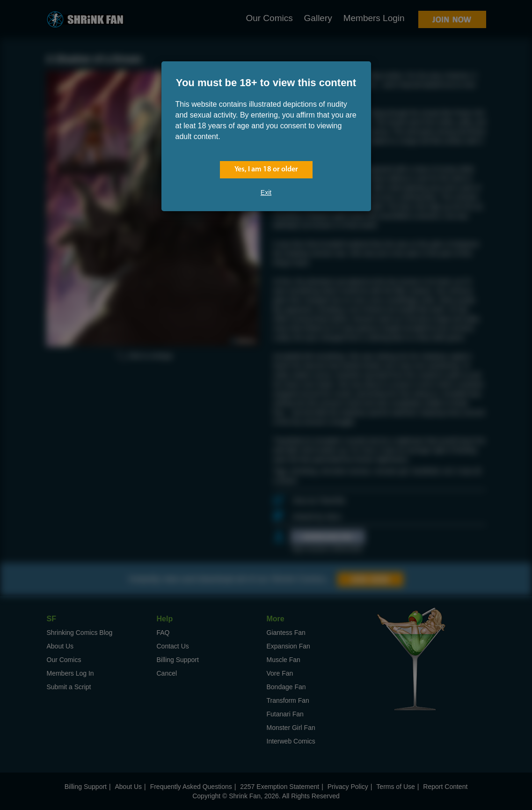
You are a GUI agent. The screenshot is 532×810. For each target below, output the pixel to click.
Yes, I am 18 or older (266, 169)
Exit (266, 192)
